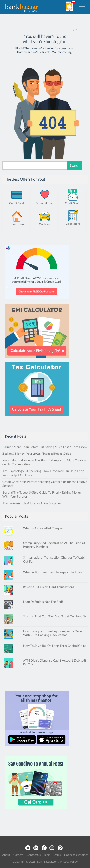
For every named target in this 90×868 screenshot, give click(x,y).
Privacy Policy (69, 862)
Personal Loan (45, 203)
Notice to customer (76, 855)
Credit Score (73, 203)
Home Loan (17, 224)
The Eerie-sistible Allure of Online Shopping (32, 503)
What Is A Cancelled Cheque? (43, 528)
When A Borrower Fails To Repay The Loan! (53, 572)
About (6, 855)
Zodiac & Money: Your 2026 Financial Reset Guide (37, 454)
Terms (57, 855)
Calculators (73, 224)
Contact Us (34, 855)
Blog (47, 855)
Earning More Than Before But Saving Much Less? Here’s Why (45, 447)
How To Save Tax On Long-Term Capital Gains (55, 646)
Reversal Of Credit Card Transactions (49, 587)
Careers (18, 855)
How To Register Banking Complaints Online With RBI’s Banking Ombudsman (53, 633)
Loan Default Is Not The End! (43, 602)
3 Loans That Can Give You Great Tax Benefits (55, 616)
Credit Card (16, 203)
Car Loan (45, 224)
